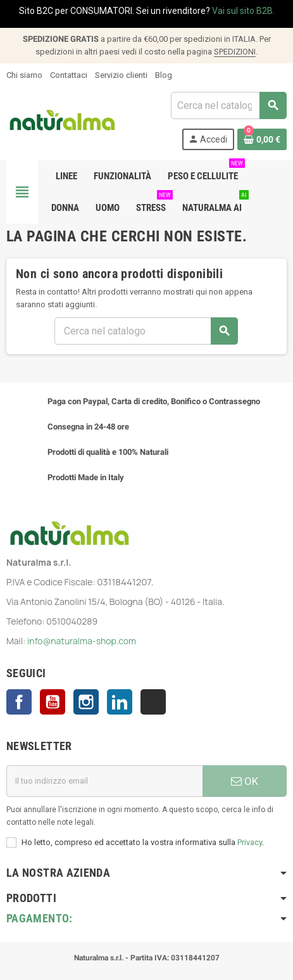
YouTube (53, 702)
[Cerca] (228, 105)
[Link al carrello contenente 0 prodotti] (262, 139)
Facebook (19, 702)
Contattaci (69, 75)
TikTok (153, 702)
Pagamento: (40, 918)
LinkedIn (120, 702)
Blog (164, 75)
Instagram (86, 702)
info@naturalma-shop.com (82, 641)
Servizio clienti (121, 75)
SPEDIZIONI (235, 52)
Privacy (250, 842)
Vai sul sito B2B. (243, 11)
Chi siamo (24, 75)
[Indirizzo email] (104, 781)
